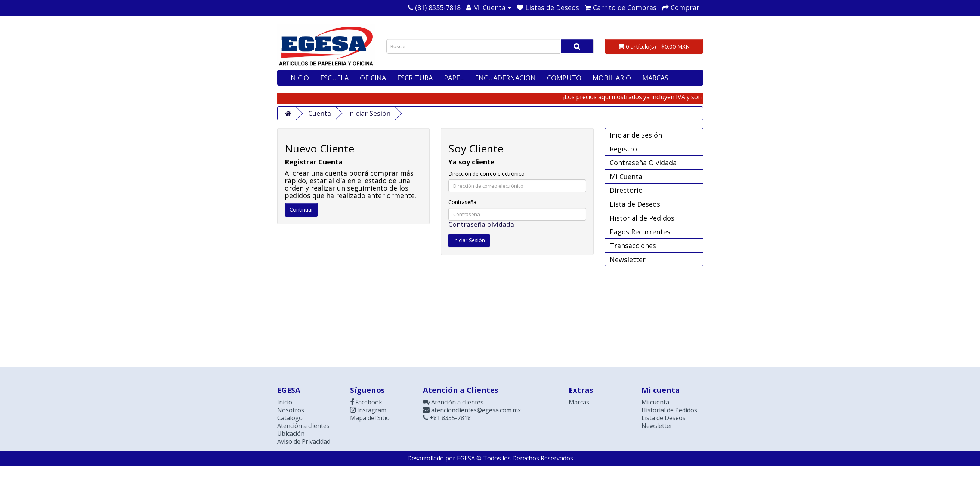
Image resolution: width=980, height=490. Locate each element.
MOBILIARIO (612, 78)
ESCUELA (334, 78)
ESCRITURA (415, 78)
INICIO (299, 78)
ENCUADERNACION (505, 78)
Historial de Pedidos (642, 218)
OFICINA (373, 78)
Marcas (579, 402)
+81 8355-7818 (447, 418)
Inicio (285, 402)
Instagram (368, 410)
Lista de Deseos (635, 204)
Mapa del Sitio (370, 418)
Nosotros (291, 410)
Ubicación (291, 434)
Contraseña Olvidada (643, 163)
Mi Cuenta (626, 176)
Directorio (626, 190)
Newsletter (628, 259)
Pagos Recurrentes (640, 232)
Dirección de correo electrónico (486, 174)
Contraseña (462, 202)
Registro (623, 149)
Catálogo (290, 418)
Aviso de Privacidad (304, 441)
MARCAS (655, 78)
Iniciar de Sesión (636, 135)
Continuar (301, 209)
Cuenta (320, 113)
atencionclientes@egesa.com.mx (472, 410)
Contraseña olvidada (481, 224)
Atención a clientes (303, 426)
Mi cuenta (655, 402)
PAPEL (454, 78)
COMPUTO (564, 78)
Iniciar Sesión (369, 113)
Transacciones (633, 246)
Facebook (366, 402)
